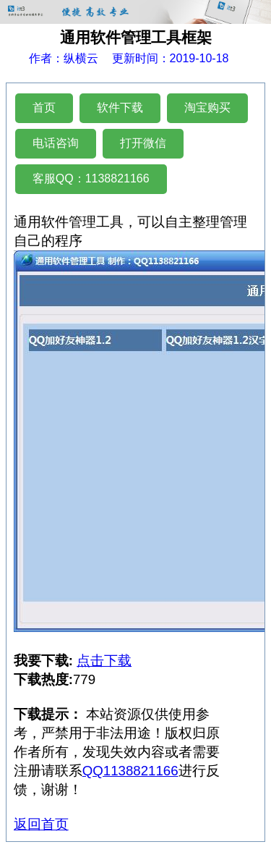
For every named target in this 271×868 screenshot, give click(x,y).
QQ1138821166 (130, 771)
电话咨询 (56, 143)
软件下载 (120, 108)
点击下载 (104, 661)
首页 (44, 108)
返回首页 (41, 824)
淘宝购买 (207, 108)
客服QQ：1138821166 (91, 178)
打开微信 (143, 143)
